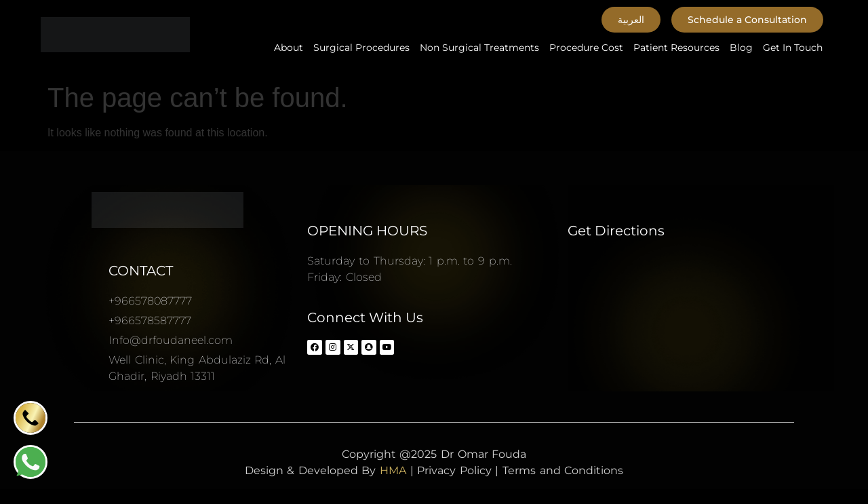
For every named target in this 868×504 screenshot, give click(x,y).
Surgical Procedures (361, 47)
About (289, 47)
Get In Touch (793, 47)
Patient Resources (676, 47)
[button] (631, 20)
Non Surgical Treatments (479, 47)
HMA (393, 470)
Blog (741, 47)
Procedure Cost (586, 47)
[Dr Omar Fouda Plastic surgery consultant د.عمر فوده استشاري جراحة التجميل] (701, 321)
